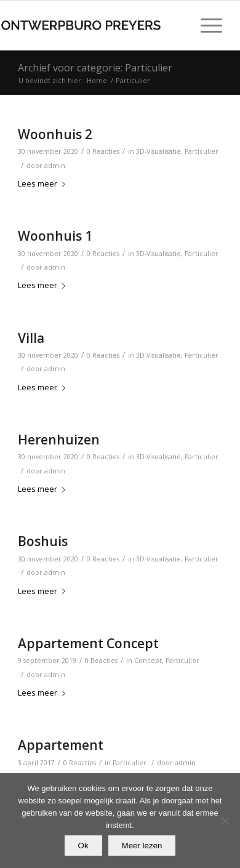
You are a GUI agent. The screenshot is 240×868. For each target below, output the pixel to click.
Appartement (61, 745)
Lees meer (44, 183)
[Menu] (205, 25)
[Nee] (225, 821)
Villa (31, 338)
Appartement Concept (88, 643)
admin (55, 166)
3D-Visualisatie (158, 151)
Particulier (202, 151)
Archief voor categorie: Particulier (95, 68)
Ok (83, 846)
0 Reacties (103, 151)
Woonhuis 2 (55, 134)
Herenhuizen (59, 440)
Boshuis (43, 541)
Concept (148, 661)
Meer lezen (142, 846)
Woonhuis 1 (55, 236)
